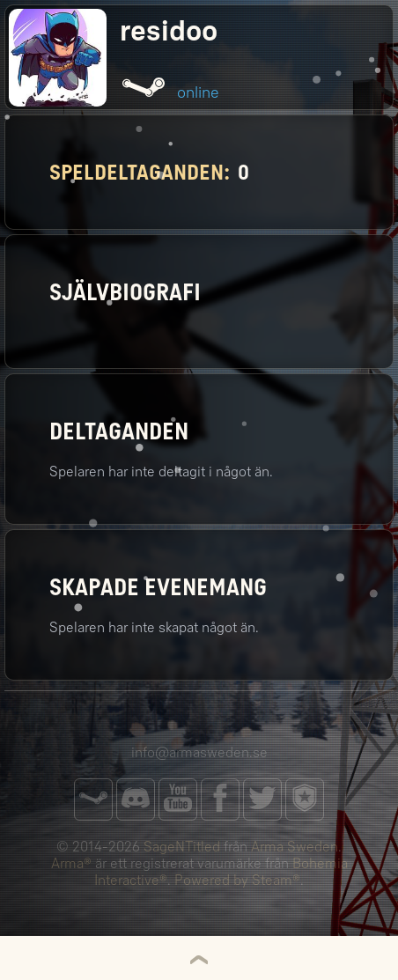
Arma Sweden (295, 847)
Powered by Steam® (237, 880)
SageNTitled (182, 847)
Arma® (71, 863)
